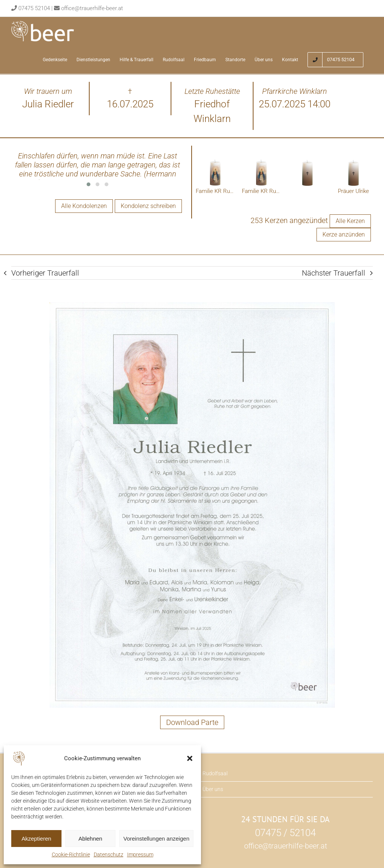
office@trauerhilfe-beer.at (92, 8)
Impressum (140, 854)
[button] (190, 758)
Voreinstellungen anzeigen (156, 839)
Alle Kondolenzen (84, 206)
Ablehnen (90, 839)
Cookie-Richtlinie (71, 854)
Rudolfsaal (215, 774)
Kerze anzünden (344, 235)
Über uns (213, 790)
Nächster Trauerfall (334, 273)
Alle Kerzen (350, 221)
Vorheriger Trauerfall (45, 273)
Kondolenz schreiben (148, 206)
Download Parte (192, 723)
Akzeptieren (36, 839)
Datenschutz (109, 854)
